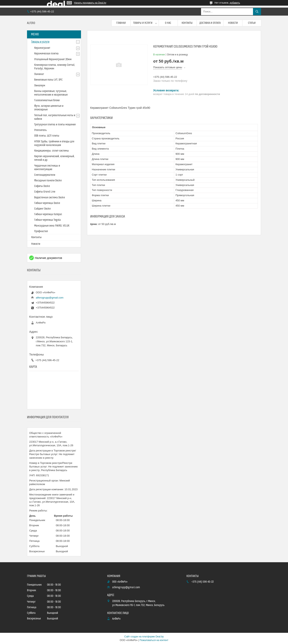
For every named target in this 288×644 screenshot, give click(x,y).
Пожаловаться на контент (154, 640)
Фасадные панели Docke (48, 181)
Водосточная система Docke (49, 198)
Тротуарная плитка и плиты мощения (55, 125)
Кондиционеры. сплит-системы (51, 151)
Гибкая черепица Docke (47, 203)
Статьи (252, 23)
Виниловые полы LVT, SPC (48, 80)
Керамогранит (42, 48)
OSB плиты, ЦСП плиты (47, 136)
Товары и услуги (143, 23)
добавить (235, 3)
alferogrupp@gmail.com (50, 298)
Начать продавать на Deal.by (90, 3)
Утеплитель (40, 130)
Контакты (187, 23)
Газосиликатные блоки (47, 100)
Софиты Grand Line (45, 192)
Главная (121, 23)
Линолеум (40, 86)
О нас (168, 23)
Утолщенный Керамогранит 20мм (53, 59)
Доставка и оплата (210, 23)
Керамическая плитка (46, 54)
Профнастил (41, 231)
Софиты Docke (42, 186)
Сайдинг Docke (42, 209)
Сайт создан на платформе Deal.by (144, 637)
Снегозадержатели (45, 175)
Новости (233, 23)
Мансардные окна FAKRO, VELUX (52, 226)
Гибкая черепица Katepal (48, 214)
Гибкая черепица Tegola (47, 220)
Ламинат (39, 74)
